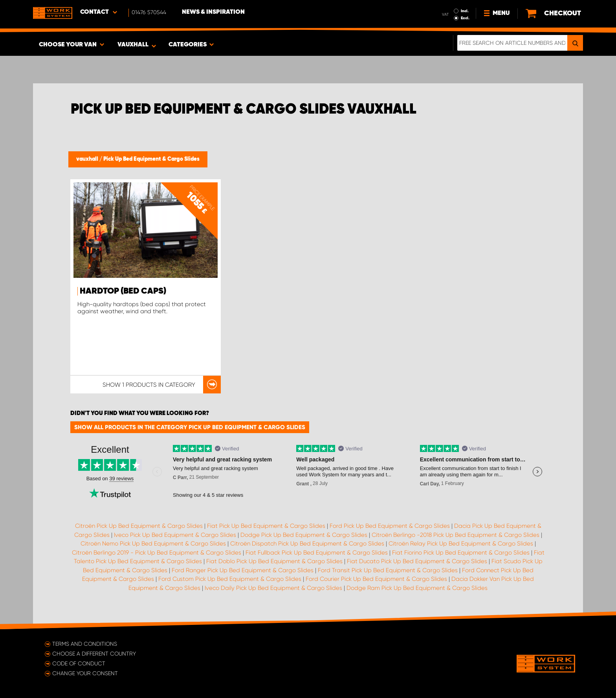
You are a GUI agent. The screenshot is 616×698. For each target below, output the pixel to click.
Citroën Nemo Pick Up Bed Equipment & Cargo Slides (153, 544)
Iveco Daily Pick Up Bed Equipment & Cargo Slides (273, 588)
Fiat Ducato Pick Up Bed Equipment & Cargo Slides (417, 561)
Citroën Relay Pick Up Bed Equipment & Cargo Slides (461, 544)
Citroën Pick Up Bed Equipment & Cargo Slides (139, 526)
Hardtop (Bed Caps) (123, 291)
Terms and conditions (85, 644)
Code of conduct (79, 663)
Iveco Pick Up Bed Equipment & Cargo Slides (175, 535)
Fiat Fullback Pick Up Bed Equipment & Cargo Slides (317, 553)
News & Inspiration (213, 12)
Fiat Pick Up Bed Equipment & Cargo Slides (266, 526)
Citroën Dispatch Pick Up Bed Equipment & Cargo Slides (307, 544)
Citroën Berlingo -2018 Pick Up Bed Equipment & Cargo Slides (456, 535)
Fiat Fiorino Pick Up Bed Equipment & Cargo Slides (461, 553)
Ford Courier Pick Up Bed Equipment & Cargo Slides (376, 579)
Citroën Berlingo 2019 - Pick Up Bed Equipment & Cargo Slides (157, 553)
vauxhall (88, 159)
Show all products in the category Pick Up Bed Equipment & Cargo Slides (190, 427)
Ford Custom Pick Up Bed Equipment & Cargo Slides (230, 579)
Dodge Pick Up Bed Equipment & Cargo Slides (304, 535)
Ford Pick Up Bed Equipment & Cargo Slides (390, 526)
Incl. (465, 11)
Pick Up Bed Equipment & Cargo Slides (151, 159)
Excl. (465, 18)
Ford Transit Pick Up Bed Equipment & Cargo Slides (388, 570)
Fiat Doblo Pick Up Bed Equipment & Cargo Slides (274, 561)
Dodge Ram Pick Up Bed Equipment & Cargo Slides (417, 588)
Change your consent (85, 673)
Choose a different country (94, 654)
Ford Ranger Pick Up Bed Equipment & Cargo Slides (243, 570)
